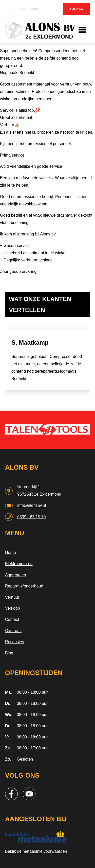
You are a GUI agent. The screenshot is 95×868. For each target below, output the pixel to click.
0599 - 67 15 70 (31, 517)
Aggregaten (16, 575)
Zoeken (77, 9)
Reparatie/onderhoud (24, 586)
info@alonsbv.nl (32, 505)
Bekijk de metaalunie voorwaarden (36, 851)
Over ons (13, 631)
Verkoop (13, 608)
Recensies (15, 642)
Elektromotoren (19, 564)
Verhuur (12, 597)
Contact (12, 619)
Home (11, 552)
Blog (9, 653)
